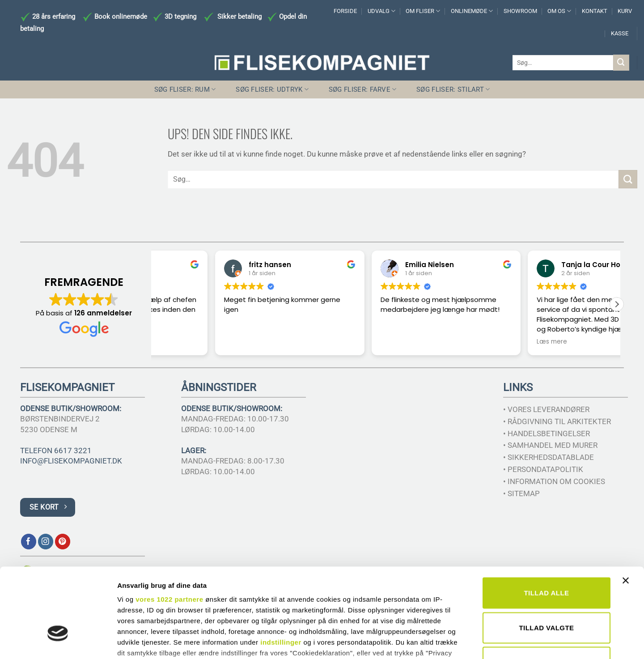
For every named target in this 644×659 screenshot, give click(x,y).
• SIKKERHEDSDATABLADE (549, 457)
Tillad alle (546, 525)
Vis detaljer (465, 641)
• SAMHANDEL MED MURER (550, 445)
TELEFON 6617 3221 (56, 451)
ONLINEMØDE (472, 11)
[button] (617, 304)
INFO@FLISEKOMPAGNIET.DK (71, 461)
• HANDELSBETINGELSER (547, 434)
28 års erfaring (53, 17)
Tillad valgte (546, 559)
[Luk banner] (628, 518)
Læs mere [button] (491, 342)
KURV (625, 11)
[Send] (621, 62)
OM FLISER (423, 11)
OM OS (559, 11)
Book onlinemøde (122, 17)
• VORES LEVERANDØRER (546, 409)
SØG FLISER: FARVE (363, 89)
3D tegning (180, 17)
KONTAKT (595, 11)
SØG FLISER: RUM (185, 89)
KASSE (620, 33)
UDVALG (381, 11)
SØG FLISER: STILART (453, 89)
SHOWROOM (520, 11)
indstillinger (281, 574)
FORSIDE (345, 11)
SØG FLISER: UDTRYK (272, 89)
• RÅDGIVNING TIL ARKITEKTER (557, 421)
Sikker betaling (239, 17)
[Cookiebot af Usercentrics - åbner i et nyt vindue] (58, 642)
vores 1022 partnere (169, 531)
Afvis (547, 594)
